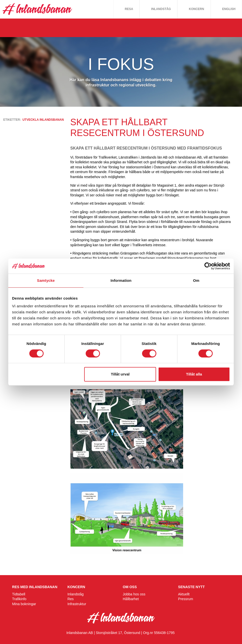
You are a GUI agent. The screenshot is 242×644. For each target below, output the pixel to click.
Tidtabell (19, 594)
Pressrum (186, 599)
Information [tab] (121, 280)
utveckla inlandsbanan (43, 120)
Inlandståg (161, 9)
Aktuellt (184, 594)
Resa (129, 9)
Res (71, 599)
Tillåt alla (194, 374)
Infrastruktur (77, 604)
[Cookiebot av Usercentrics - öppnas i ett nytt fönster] (208, 266)
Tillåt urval (120, 374)
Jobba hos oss (134, 594)
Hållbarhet (131, 599)
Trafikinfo (19, 599)
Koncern (197, 9)
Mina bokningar (24, 604)
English (229, 9)
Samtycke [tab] (46, 280)
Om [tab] (196, 280)
